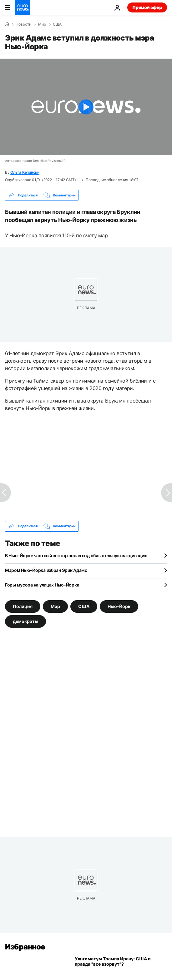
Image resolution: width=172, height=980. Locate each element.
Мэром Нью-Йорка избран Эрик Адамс (46, 570)
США (57, 24)
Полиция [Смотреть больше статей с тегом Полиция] (23, 606)
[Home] (7, 24)
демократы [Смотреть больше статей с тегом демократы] (25, 621)
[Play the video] (86, 107)
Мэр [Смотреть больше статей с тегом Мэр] (55, 606)
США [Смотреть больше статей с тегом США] (84, 606)
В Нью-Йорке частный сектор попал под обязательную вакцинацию (76, 555)
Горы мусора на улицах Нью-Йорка (42, 585)
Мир (42, 24)
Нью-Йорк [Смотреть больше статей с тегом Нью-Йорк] (119, 606)
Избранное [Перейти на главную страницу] (25, 947)
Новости (23, 24)
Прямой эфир (147, 7)
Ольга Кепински (25, 172)
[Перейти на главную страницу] (23, 7)
